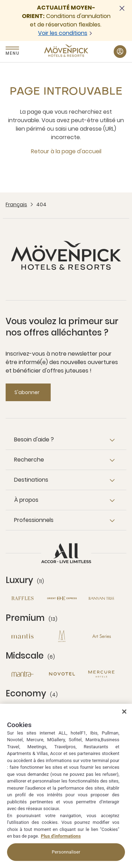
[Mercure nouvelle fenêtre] (101, 674)
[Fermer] (124, 712)
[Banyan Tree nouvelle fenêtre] (101, 598)
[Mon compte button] (120, 52)
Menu (12, 53)
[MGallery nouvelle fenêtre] (62, 636)
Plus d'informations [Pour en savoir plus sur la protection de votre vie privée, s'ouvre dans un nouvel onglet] (61, 836)
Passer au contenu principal (0, 0)
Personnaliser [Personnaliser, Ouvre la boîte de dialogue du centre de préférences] (66, 852)
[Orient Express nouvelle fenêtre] (62, 598)
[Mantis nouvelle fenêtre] (23, 636)
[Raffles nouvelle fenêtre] (23, 598)
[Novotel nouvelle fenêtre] (62, 674)
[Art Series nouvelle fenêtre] (101, 636)
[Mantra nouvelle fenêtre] (23, 674)
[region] (66, 786)
